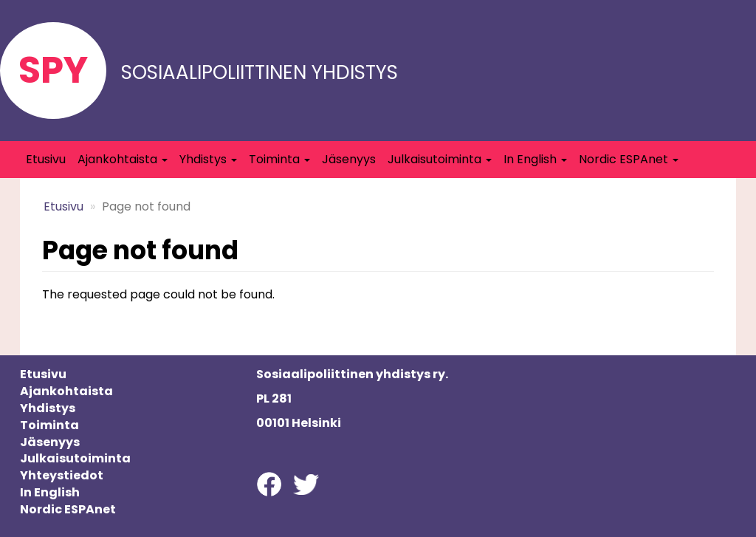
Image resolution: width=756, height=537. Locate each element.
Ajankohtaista (123, 159)
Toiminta (279, 159)
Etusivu (46, 159)
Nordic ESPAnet (629, 159)
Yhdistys (208, 159)
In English (535, 159)
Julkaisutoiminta (440, 159)
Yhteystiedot (62, 475)
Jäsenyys (349, 159)
